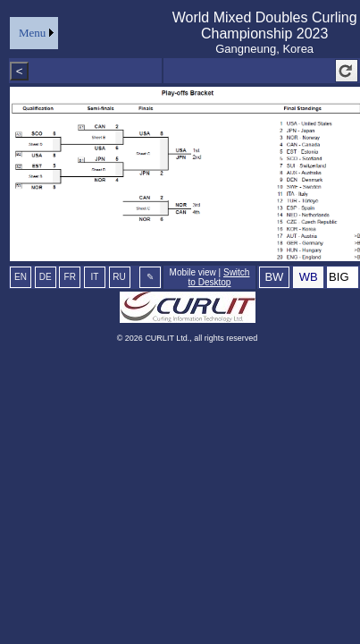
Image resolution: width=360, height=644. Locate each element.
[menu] (34, 33)
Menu (32, 33)
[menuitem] (34, 33)
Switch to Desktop (219, 277)
